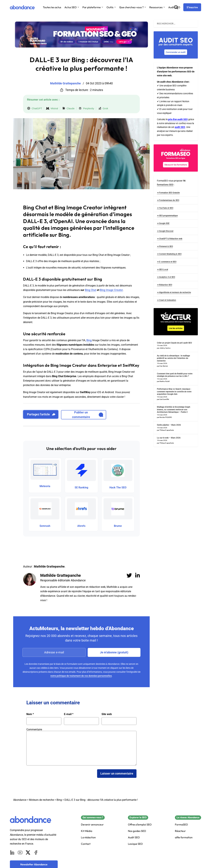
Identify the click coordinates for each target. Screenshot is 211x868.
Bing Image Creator (111, 290)
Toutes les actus (52, 7)
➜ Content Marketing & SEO (169, 254)
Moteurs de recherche (41, 800)
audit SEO (180, 127)
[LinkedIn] (12, 853)
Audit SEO (134, 837)
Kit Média (87, 831)
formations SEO (165, 185)
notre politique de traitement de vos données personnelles (81, 676)
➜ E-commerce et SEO (167, 262)
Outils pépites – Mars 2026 (169, 425)
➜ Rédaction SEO (165, 285)
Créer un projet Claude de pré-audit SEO (174, 343)
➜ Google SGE (163, 223)
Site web (107, 714)
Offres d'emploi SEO (140, 825)
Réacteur (180, 831)
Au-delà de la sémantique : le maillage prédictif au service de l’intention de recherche (173, 358)
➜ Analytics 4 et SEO (166, 277)
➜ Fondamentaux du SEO (168, 200)
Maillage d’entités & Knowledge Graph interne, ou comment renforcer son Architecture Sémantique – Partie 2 (174, 410)
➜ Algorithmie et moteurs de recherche (174, 292)
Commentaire (34, 729)
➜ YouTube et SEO (165, 208)
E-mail (69, 714)
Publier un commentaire (88, 415)
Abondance (20, 800)
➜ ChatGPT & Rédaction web (170, 239)
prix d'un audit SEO (178, 119)
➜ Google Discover (165, 231)
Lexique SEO (135, 844)
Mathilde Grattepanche (60, 575)
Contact (86, 844)
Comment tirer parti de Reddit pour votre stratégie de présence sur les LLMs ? (175, 375)
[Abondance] (22, 7)
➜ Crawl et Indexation (166, 300)
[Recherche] (176, 7)
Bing (89, 340)
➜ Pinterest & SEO (165, 246)
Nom (30, 714)
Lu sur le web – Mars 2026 (169, 438)
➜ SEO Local (162, 269)
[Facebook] (36, 853)
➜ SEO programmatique (167, 216)
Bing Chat (91, 290)
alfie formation (184, 837)
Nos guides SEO (137, 831)
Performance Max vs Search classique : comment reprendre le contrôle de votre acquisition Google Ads (174, 392)
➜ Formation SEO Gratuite (168, 193)
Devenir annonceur (92, 825)
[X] (28, 853)
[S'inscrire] (192, 7)
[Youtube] (20, 853)
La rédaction (88, 837)
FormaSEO (181, 825)
